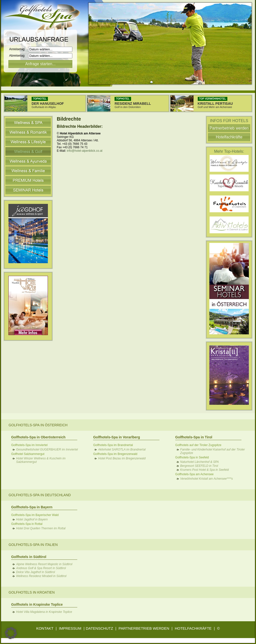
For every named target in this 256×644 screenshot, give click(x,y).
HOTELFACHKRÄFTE (193, 628)
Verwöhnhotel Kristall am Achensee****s (207, 479)
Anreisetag (18, 49)
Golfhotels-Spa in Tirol (194, 437)
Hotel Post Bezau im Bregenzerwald (122, 458)
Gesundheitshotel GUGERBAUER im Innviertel (47, 450)
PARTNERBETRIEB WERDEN (144, 628)
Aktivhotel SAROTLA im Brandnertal (122, 450)
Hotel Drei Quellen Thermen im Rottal (41, 528)
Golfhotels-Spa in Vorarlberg (117, 437)
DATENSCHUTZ (100, 628)
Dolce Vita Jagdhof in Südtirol (35, 572)
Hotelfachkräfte (229, 137)
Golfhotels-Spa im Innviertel (29, 445)
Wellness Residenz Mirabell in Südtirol (41, 576)
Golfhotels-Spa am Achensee (194, 474)
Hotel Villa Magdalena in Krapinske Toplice (44, 612)
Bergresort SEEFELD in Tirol (199, 466)
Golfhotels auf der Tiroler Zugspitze (198, 445)
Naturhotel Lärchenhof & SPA (200, 462)
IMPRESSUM (70, 628)
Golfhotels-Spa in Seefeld (192, 457)
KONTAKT (45, 628)
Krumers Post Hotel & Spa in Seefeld (205, 470)
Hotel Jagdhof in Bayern (32, 519)
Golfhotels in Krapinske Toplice (37, 604)
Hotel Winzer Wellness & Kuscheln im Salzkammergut (41, 460)
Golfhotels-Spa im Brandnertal (113, 445)
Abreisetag (18, 55)
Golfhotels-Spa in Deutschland (40, 495)
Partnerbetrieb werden (229, 128)
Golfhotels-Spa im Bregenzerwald (115, 454)
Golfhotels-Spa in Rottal (27, 524)
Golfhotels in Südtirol (29, 557)
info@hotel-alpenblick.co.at (85, 151)
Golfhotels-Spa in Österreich (38, 425)
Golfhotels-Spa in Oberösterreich (38, 437)
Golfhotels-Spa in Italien (33, 545)
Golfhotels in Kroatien (32, 592)
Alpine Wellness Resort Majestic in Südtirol (44, 564)
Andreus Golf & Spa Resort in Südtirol (41, 568)
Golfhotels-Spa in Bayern (32, 507)
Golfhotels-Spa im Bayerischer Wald (35, 515)
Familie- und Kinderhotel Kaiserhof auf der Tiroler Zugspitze (213, 451)
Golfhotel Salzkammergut (28, 454)
